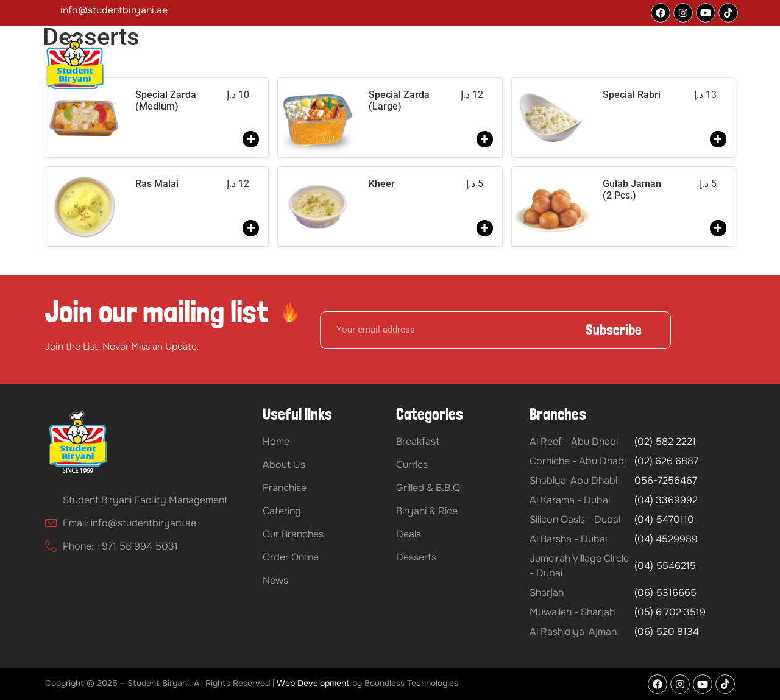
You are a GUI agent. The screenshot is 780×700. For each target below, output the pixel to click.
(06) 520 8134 (667, 631)
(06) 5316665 (665, 592)
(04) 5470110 (664, 519)
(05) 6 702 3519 (670, 612)
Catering (445, 66)
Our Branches (580, 66)
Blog (645, 66)
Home (265, 66)
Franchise (384, 66)
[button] (320, 66)
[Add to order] (251, 139)
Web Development (313, 683)
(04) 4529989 (666, 539)
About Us (317, 66)
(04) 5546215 (665, 566)
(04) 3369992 (666, 500)
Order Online (701, 66)
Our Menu (504, 66)
